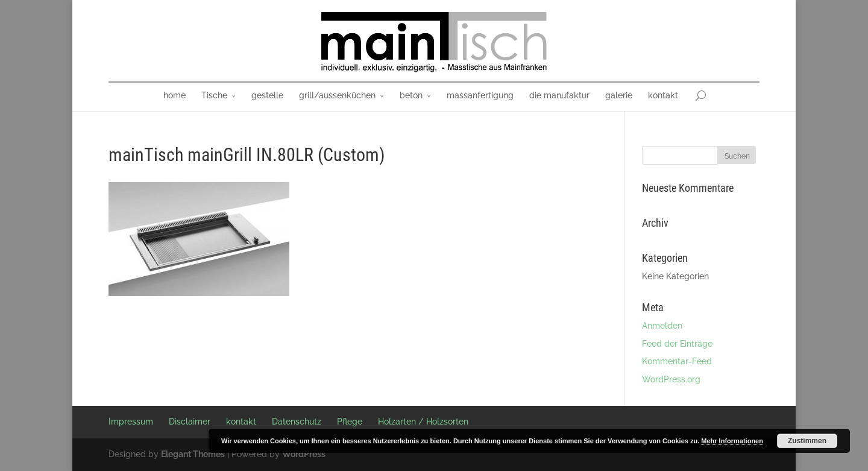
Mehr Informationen (732, 441)
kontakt (663, 95)
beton (411, 95)
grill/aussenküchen (337, 95)
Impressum (131, 422)
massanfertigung (480, 95)
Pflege (350, 422)
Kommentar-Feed (677, 361)
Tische (214, 95)
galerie (619, 95)
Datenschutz (297, 422)
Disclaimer (190, 422)
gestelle (267, 95)
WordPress (304, 454)
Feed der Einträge (677, 344)
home (175, 95)
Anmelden (662, 326)
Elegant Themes (193, 454)
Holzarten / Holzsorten (423, 422)
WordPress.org (671, 379)
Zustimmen (807, 441)
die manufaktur (559, 95)
